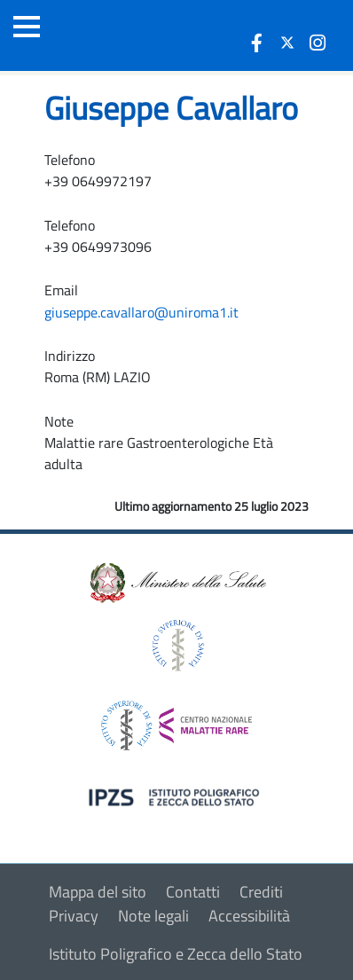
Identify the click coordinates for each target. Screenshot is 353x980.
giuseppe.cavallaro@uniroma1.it (141, 312)
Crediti (261, 892)
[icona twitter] (287, 43)
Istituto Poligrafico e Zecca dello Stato (176, 954)
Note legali (153, 916)
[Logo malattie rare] (111, 35)
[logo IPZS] (176, 796)
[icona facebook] (257, 43)
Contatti (193, 892)
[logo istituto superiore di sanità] (176, 643)
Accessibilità (249, 916)
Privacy (74, 916)
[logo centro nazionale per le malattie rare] (176, 721)
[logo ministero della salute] (176, 581)
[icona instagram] (318, 43)
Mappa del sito (98, 892)
